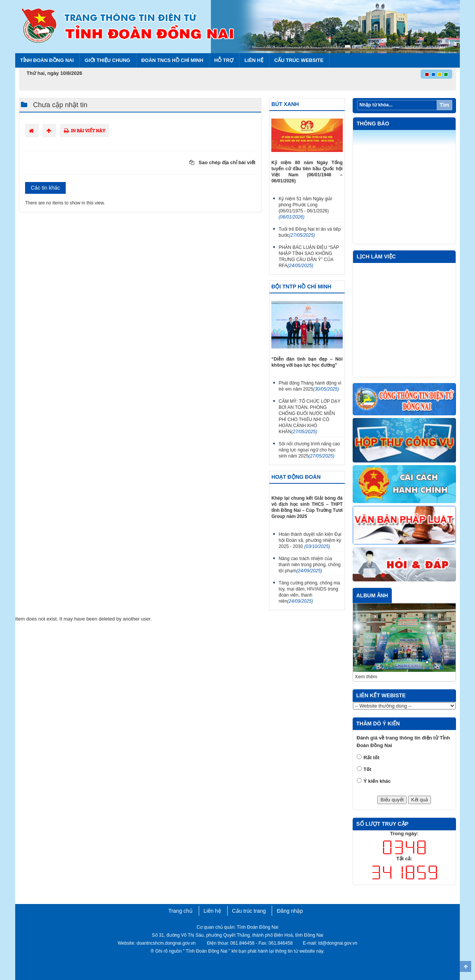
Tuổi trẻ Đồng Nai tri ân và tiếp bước (310, 232)
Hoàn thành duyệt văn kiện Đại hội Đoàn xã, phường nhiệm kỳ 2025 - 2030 (310, 540)
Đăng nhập (290, 911)
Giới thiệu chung (108, 60)
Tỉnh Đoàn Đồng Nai (47, 60)
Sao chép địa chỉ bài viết (222, 162)
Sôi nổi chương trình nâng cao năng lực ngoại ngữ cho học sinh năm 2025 (309, 450)
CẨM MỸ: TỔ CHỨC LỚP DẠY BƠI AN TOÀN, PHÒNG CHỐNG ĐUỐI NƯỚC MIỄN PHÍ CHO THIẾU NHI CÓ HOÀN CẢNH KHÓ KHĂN (310, 416)
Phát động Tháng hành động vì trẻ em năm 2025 (310, 386)
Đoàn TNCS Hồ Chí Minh (172, 60)
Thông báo (373, 123)
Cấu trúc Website (299, 60)
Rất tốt (372, 758)
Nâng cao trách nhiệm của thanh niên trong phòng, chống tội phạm (310, 565)
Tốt (367, 769)
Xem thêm (366, 677)
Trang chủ (180, 911)
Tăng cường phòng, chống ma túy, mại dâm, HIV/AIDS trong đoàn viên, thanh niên (309, 592)
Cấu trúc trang (249, 911)
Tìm (444, 105)
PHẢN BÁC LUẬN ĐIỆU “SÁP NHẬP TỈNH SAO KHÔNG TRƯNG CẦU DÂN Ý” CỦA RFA (309, 256)
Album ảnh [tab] (372, 595)
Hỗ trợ (224, 60)
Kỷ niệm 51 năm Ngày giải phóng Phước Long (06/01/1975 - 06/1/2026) (305, 208)
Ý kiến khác (377, 781)
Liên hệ (254, 60)
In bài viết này (85, 131)
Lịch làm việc (376, 256)
